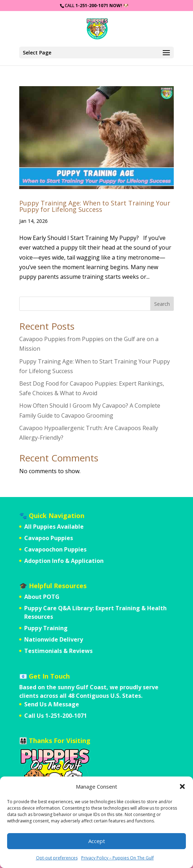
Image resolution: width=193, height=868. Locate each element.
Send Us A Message (52, 704)
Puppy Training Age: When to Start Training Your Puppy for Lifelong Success (95, 206)
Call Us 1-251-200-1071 (56, 716)
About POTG (42, 597)
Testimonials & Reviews (58, 651)
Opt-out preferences (57, 858)
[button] (182, 786)
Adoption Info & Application (64, 561)
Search (162, 304)
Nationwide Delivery (54, 639)
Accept (97, 841)
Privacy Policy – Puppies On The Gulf (118, 858)
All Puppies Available (54, 527)
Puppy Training (46, 628)
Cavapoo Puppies (49, 538)
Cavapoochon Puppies (55, 549)
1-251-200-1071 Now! (99, 6)
